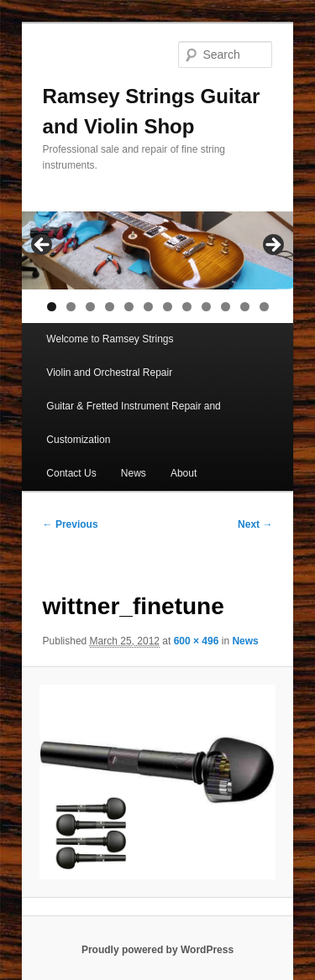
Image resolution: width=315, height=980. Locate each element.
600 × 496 (197, 641)
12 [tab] (264, 307)
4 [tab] (110, 307)
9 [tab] (206, 307)
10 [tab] (226, 307)
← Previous (71, 524)
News (134, 473)
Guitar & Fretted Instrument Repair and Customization (133, 423)
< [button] (43, 246)
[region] (157, 250)
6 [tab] (148, 307)
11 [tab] (245, 307)
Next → (255, 524)
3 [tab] (90, 307)
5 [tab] (129, 307)
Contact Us (71, 473)
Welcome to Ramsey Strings (110, 339)
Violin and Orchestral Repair (109, 373)
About (184, 473)
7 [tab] (168, 307)
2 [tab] (71, 307)
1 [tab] (52, 307)
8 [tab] (187, 307)
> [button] (272, 246)
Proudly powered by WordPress (157, 950)
